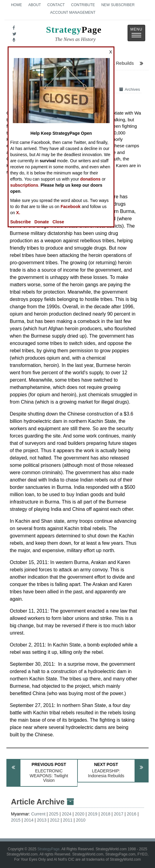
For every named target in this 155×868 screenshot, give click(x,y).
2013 (42, 820)
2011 (68, 820)
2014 (29, 820)
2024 (67, 814)
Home (16, 5)
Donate (42, 222)
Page (74, 35)
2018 (106, 814)
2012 (55, 820)
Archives (130, 89)
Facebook (70, 207)
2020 (79, 814)
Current (38, 814)
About (35, 5)
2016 (132, 814)
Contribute (83, 5)
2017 (119, 814)
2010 (81, 820)
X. (18, 213)
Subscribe (20, 222)
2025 (54, 814)
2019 (93, 814)
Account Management (73, 13)
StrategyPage (48, 849)
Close (58, 222)
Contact (56, 5)
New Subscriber (118, 5)
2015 (16, 820)
